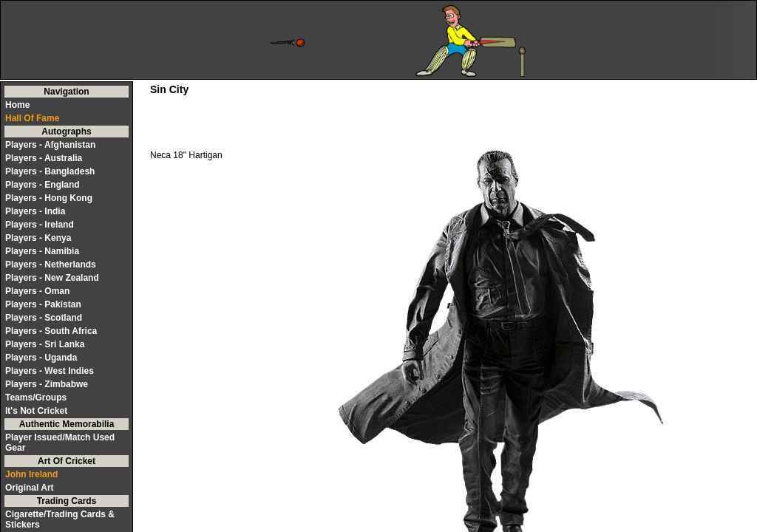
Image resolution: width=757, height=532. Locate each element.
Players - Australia (44, 158)
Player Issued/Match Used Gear (60, 443)
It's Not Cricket (36, 411)
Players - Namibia (42, 251)
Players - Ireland (40, 225)
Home (17, 105)
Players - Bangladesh (50, 171)
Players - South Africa (51, 331)
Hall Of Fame (32, 118)
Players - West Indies (50, 371)
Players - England (43, 185)
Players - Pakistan (43, 304)
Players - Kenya (38, 238)
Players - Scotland (44, 318)
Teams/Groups (36, 398)
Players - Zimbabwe (47, 384)
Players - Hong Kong (49, 198)
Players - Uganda (41, 358)
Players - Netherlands (51, 265)
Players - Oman (37, 291)
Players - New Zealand (52, 278)
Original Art (30, 488)
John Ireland (31, 474)
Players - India (35, 211)
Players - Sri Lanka (45, 344)
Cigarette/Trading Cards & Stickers (60, 519)
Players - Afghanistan (50, 145)
